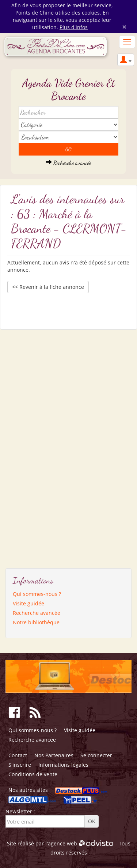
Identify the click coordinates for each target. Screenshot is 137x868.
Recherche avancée (68, 163)
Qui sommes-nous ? (37, 594)
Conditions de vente (33, 774)
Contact (18, 755)
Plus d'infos (74, 27)
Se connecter (96, 755)
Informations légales (63, 765)
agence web (62, 843)
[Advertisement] (40, 446)
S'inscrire (20, 765)
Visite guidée (28, 603)
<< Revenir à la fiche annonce (48, 287)
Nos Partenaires (54, 755)
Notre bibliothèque (36, 622)
